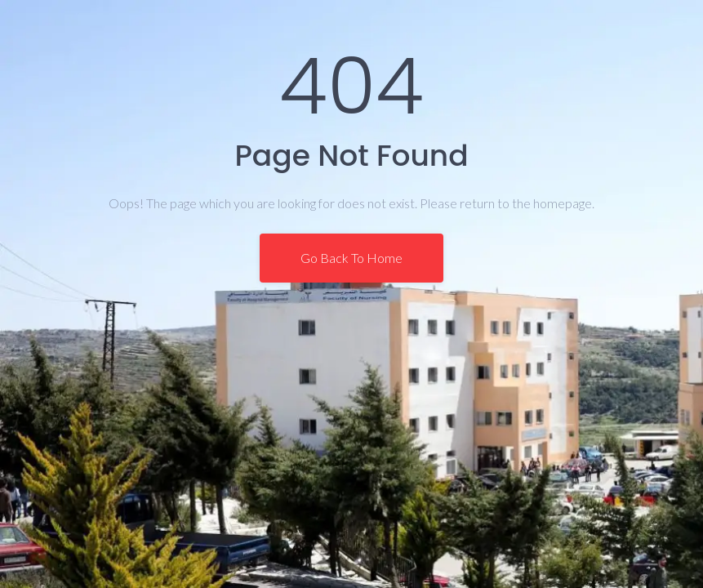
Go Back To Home (351, 258)
